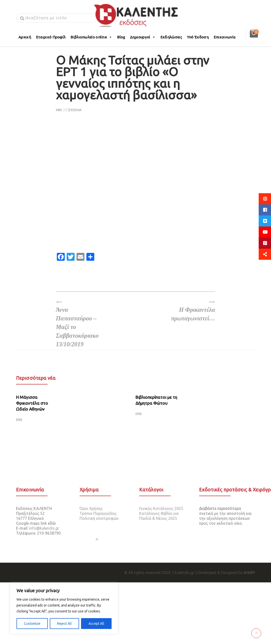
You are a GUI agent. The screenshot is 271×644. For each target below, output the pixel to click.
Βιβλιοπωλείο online (91, 37)
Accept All (96, 624)
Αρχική (25, 37)
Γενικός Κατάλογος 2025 (161, 508)
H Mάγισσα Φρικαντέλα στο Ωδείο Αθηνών (32, 403)
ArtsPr (249, 573)
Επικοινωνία (225, 37)
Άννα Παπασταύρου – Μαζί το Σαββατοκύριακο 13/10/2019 (80, 323)
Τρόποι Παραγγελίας (98, 513)
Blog (121, 37)
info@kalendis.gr (44, 528)
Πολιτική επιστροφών (99, 518)
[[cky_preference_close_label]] (97, 539)
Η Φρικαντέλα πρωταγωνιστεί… (191, 310)
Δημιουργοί (143, 37)
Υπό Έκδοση (198, 37)
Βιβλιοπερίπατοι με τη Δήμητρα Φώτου (156, 400)
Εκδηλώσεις (171, 37)
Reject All (64, 624)
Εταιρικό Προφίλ (51, 37)
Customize (32, 624)
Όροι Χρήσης (91, 508)
